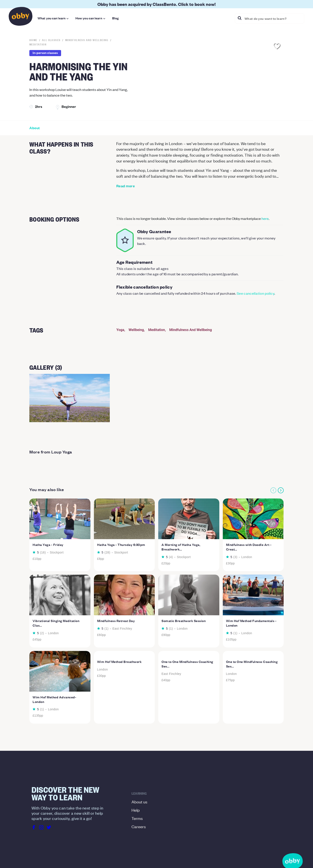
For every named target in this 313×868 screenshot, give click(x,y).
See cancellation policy (256, 293)
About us (139, 802)
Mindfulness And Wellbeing (191, 330)
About (35, 128)
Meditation (157, 330)
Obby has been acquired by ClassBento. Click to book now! (156, 4)
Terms (137, 818)
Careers (139, 826)
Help (136, 810)
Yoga (120, 330)
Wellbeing (136, 330)
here (265, 218)
